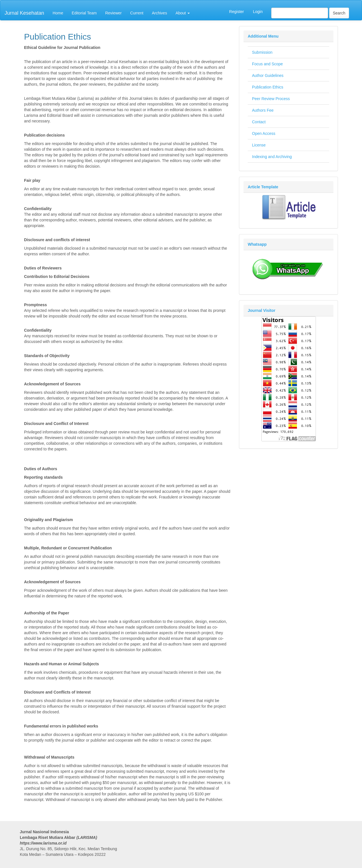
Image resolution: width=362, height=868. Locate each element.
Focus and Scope (267, 64)
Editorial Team (84, 13)
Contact (259, 122)
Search (339, 13)
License (259, 145)
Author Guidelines (268, 75)
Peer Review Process (271, 99)
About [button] (183, 13)
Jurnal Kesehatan (24, 13)
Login (258, 12)
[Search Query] (300, 13)
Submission (262, 52)
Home (58, 13)
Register (236, 12)
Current (137, 13)
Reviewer (113, 13)
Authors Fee (263, 110)
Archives (160, 13)
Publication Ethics (268, 87)
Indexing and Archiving (272, 157)
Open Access (264, 133)
